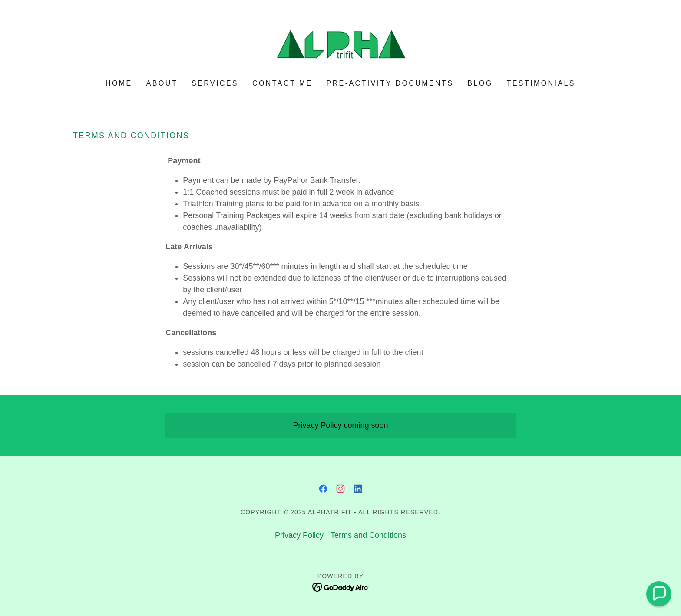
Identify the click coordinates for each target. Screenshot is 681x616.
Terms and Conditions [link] (368, 535)
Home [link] (119, 83)
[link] (340, 46)
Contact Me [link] (283, 83)
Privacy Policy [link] (299, 535)
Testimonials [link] (541, 83)
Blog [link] (480, 83)
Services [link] (215, 83)
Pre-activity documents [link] (390, 83)
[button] (659, 594)
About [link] (162, 83)
